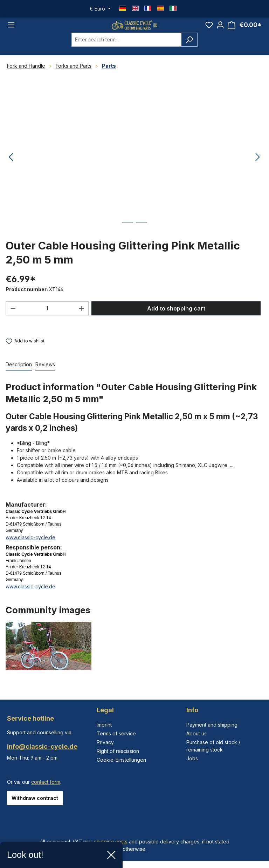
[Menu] (11, 29)
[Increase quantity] (82, 316)
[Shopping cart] (245, 29)
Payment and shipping (212, 725)
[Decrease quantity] (13, 316)
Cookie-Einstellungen (121, 760)
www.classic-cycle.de (30, 546)
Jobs (192, 758)
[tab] (19, 373)
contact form (46, 782)
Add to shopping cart (176, 316)
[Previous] (11, 166)
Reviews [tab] (45, 373)
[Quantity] (47, 316)
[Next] (258, 166)
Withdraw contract (35, 798)
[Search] (189, 48)
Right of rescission (118, 751)
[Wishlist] (209, 29)
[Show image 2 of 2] (142, 236)
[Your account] (220, 29)
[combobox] (126, 48)
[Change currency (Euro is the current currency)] (100, 9)
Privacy (105, 742)
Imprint (104, 725)
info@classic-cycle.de (42, 746)
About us (196, 733)
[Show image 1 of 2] (127, 236)
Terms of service (116, 733)
